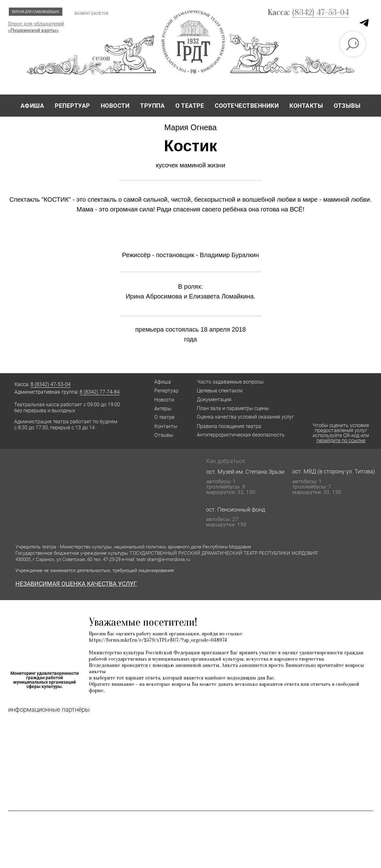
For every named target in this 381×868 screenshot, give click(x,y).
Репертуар (166, 391)
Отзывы (164, 435)
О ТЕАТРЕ (190, 106)
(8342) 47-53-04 (321, 12)
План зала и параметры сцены (233, 408)
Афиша (163, 382)
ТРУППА (152, 106)
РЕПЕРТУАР (72, 106)
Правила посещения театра (229, 426)
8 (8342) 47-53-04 (51, 384)
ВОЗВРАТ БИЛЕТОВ (91, 14)
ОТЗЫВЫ (347, 106)
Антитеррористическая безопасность (241, 435)
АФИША (32, 106)
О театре (164, 417)
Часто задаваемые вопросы (230, 382)
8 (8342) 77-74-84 (100, 392)
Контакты (166, 426)
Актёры (163, 409)
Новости (164, 400)
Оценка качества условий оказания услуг (245, 417)
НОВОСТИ (115, 106)
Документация (214, 399)
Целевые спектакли (220, 391)
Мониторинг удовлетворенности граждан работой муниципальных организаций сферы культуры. (45, 680)
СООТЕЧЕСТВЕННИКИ (247, 106)
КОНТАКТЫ (306, 106)
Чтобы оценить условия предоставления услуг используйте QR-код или (341, 433)
